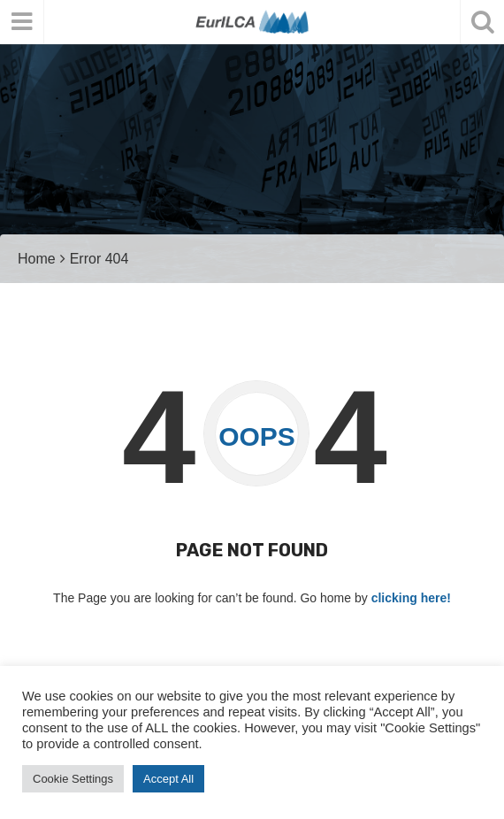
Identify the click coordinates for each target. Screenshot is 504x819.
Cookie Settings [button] (73, 779)
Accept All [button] (168, 779)
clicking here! (411, 598)
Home (37, 259)
